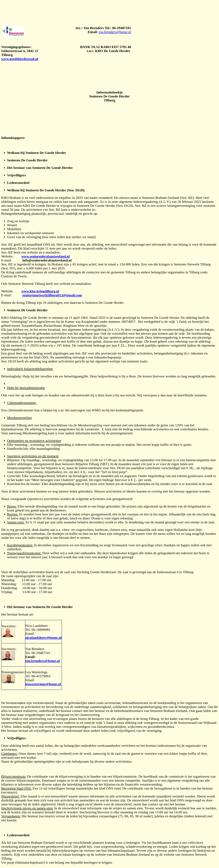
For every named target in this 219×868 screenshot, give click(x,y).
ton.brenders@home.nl (115, 32)
